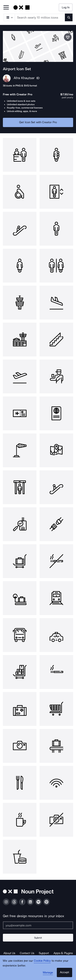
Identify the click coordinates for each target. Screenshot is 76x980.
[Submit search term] (69, 17)
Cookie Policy (42, 961)
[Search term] (40, 17)
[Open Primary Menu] (6, 8)
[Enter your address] (38, 925)
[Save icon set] (68, 37)
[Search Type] (9, 17)
